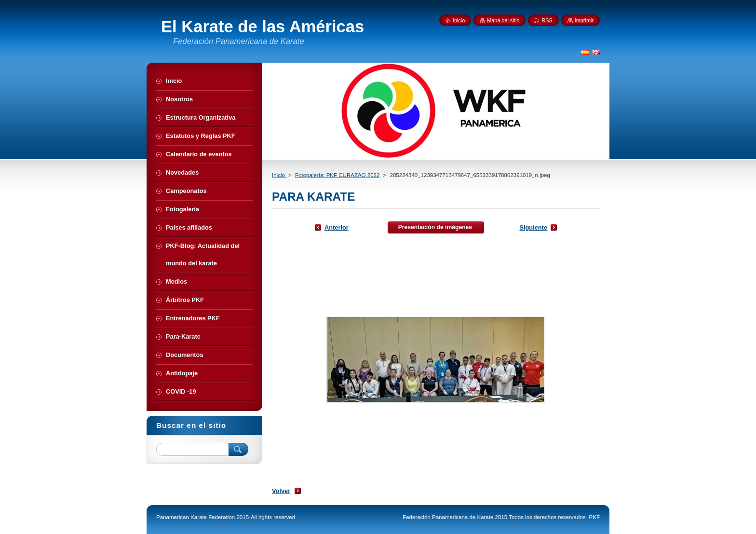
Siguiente (533, 227)
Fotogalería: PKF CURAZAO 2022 (337, 175)
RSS (547, 20)
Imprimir (584, 20)
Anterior (337, 227)
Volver (281, 491)
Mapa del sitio (503, 20)
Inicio (279, 175)
